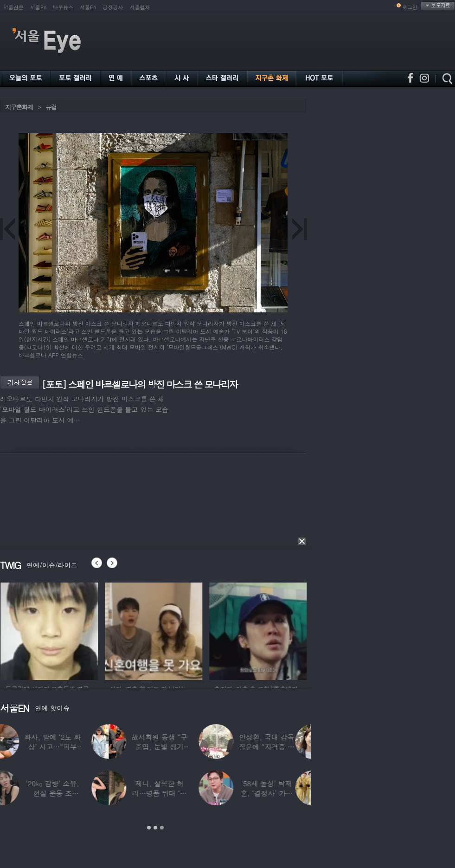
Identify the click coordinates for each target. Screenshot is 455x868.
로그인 (410, 7)
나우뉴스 (63, 7)
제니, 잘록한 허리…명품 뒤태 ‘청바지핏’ (175, 793)
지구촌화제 (19, 107)
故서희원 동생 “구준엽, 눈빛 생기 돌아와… (175, 747)
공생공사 (113, 7)
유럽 (51, 107)
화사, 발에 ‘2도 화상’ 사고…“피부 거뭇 (68, 747)
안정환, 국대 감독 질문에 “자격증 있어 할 (282, 747)
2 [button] (155, 828)
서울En (88, 7)
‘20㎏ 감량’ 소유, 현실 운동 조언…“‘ (68, 793)
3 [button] (162, 828)
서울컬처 (140, 7)
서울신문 (13, 7)
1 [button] (149, 828)
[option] (130, 630)
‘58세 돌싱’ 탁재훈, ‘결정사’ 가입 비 (282, 793)
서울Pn (38, 7)
